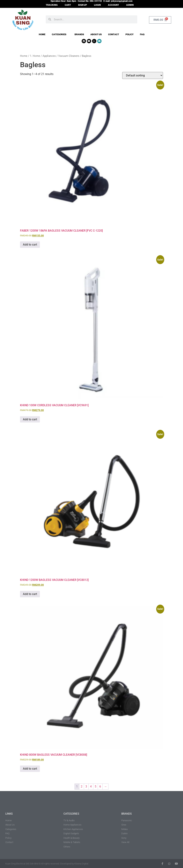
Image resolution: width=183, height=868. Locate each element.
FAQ (142, 34)
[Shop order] (143, 75)
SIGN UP (82, 5)
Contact (114, 34)
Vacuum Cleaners (69, 56)
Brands (79, 34)
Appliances (49, 56)
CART (68, 5)
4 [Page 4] (91, 786)
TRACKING (52, 5)
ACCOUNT (113, 5)
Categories (60, 34)
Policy (129, 34)
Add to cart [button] (30, 245)
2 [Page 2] (82, 786)
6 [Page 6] (100, 786)
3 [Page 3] (86, 786)
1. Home (35, 56)
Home (42, 34)
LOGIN (97, 5)
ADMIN (130, 5)
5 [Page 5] (96, 786)
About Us (96, 34)
